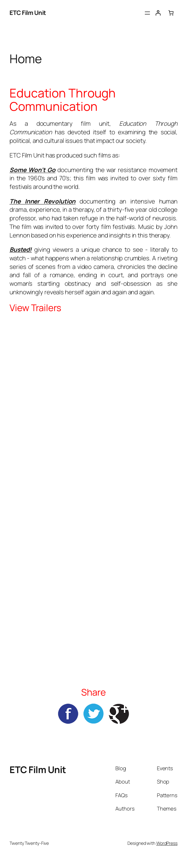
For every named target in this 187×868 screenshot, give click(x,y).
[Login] (158, 13)
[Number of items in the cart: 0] (171, 13)
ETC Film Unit (28, 13)
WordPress (167, 843)
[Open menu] (147, 13)
